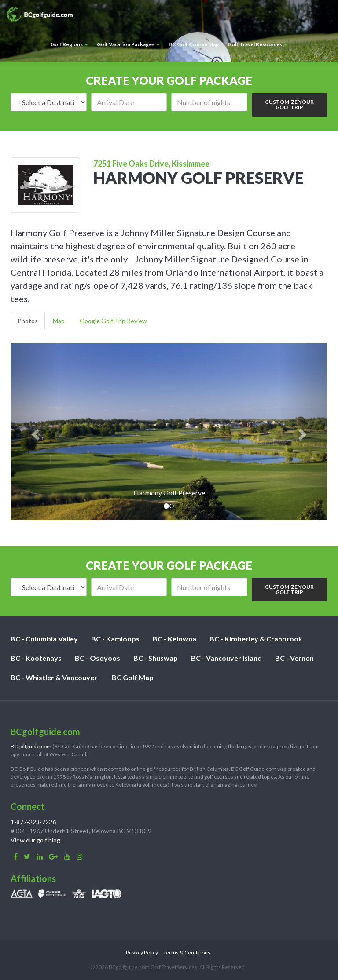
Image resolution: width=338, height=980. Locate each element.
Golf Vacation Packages (128, 44)
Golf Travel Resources (257, 44)
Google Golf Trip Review (113, 321)
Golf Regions (69, 44)
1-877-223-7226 (33, 822)
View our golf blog (35, 840)
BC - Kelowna (175, 639)
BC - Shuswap (156, 658)
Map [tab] (59, 321)
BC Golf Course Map (194, 44)
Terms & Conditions (187, 953)
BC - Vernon (294, 658)
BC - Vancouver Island (226, 658)
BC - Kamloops (115, 639)
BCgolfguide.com (31, 746)
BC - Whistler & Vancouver (54, 677)
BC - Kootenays (36, 658)
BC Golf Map (133, 677)
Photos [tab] (28, 321)
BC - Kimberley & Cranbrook (256, 639)
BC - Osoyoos (97, 658)
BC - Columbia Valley (44, 639)
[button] (34, 432)
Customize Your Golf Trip (289, 104)
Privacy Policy (142, 953)
